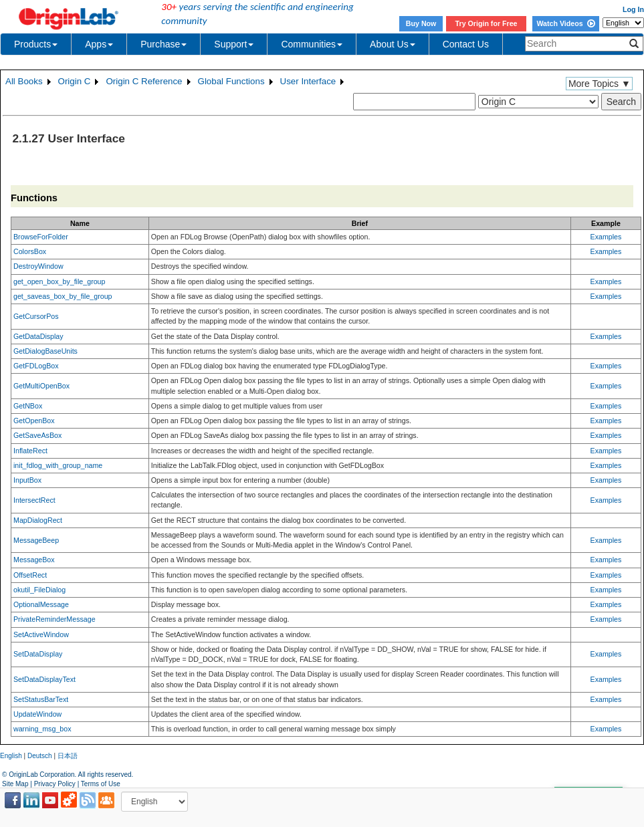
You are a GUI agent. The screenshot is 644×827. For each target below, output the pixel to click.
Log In (633, 9)
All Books (24, 81)
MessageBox (34, 560)
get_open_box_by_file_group (59, 281)
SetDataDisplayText (44, 679)
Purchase (164, 44)
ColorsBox (30, 251)
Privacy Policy (55, 784)
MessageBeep (36, 540)
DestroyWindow (38, 266)
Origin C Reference (144, 81)
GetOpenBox (34, 421)
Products (36, 44)
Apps (99, 44)
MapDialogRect (38, 520)
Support (234, 44)
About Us (393, 44)
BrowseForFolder (41, 237)
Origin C (75, 81)
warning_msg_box (42, 729)
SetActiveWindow (41, 634)
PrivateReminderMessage (55, 619)
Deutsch (40, 756)
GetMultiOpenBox (41, 386)
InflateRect (30, 451)
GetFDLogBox (36, 366)
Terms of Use (101, 784)
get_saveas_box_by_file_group (63, 296)
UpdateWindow (37, 714)
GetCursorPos (36, 316)
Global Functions (231, 81)
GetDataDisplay (38, 336)
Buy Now (421, 23)
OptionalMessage (41, 604)
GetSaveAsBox (37, 435)
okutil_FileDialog (39, 590)
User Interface (308, 81)
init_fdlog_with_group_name (58, 465)
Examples (606, 237)
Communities (312, 44)
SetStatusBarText (41, 699)
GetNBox (28, 406)
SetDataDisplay (38, 654)
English (11, 756)
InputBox (27, 480)
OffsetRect (30, 575)
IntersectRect (34, 500)
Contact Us (466, 44)
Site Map (15, 784)
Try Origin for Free (487, 23)
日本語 (68, 756)
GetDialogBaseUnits (45, 351)
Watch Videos (565, 23)
